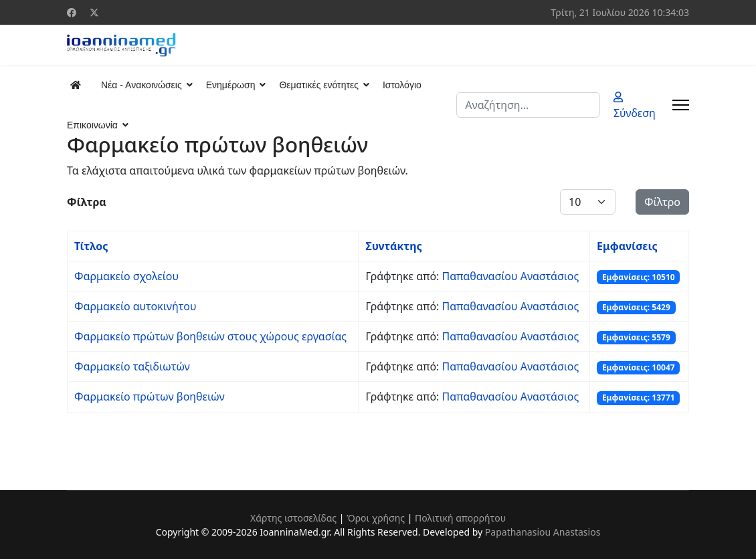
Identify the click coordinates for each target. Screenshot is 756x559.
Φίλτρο (662, 202)
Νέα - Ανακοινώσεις (141, 85)
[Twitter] (94, 12)
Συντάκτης (393, 246)
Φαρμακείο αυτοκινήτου (135, 306)
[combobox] (528, 105)
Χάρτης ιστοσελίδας (293, 518)
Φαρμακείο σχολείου (126, 276)
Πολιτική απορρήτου (460, 518)
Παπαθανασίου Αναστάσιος (511, 276)
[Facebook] (72, 12)
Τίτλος (91, 246)
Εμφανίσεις (627, 246)
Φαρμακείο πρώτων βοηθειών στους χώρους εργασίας (210, 336)
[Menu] (681, 105)
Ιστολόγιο (402, 85)
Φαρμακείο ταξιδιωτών (132, 366)
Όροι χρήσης (376, 518)
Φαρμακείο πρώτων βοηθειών (150, 397)
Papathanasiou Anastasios (543, 532)
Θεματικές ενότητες (318, 85)
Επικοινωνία (92, 125)
